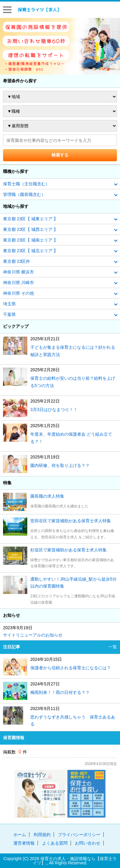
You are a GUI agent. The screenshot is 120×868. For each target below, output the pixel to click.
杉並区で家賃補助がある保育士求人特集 (68, 550)
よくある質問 (55, 843)
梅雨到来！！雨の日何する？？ (60, 692)
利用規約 (42, 835)
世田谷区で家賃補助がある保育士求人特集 (71, 521)
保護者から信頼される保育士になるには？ (71, 668)
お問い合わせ (88, 843)
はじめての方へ (109, 9)
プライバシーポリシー (79, 835)
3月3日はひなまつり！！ (54, 410)
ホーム (20, 835)
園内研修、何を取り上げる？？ (60, 465)
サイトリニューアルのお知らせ (33, 635)
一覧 (113, 615)
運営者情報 (24, 843)
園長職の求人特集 (47, 496)
